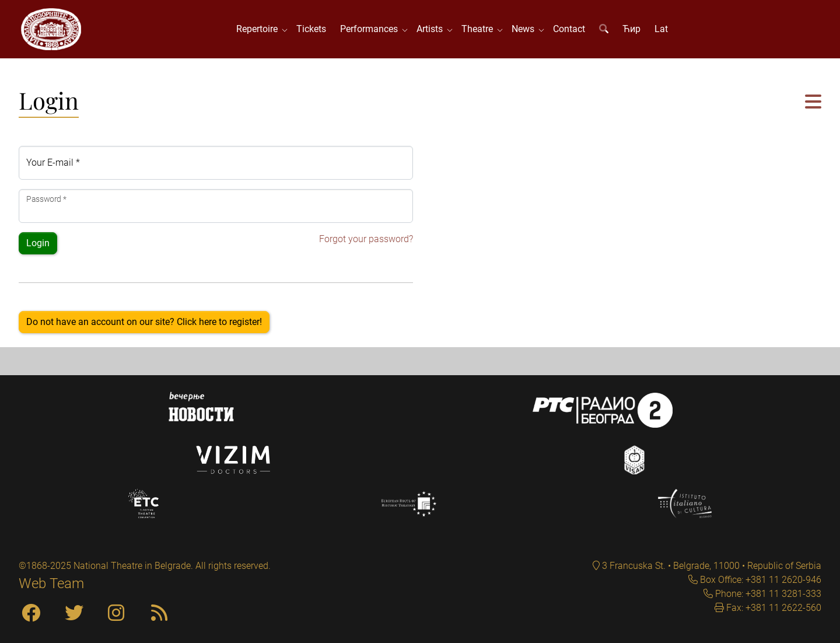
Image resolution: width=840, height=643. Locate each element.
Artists (432, 29)
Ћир (631, 29)
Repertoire (259, 29)
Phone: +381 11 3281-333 (767, 594)
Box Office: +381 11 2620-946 (759, 580)
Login (38, 243)
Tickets (311, 29)
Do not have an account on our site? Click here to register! (144, 322)
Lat (661, 29)
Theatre (480, 29)
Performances (371, 29)
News (525, 29)
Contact (569, 29)
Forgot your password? (366, 239)
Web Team (51, 583)
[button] (813, 102)
